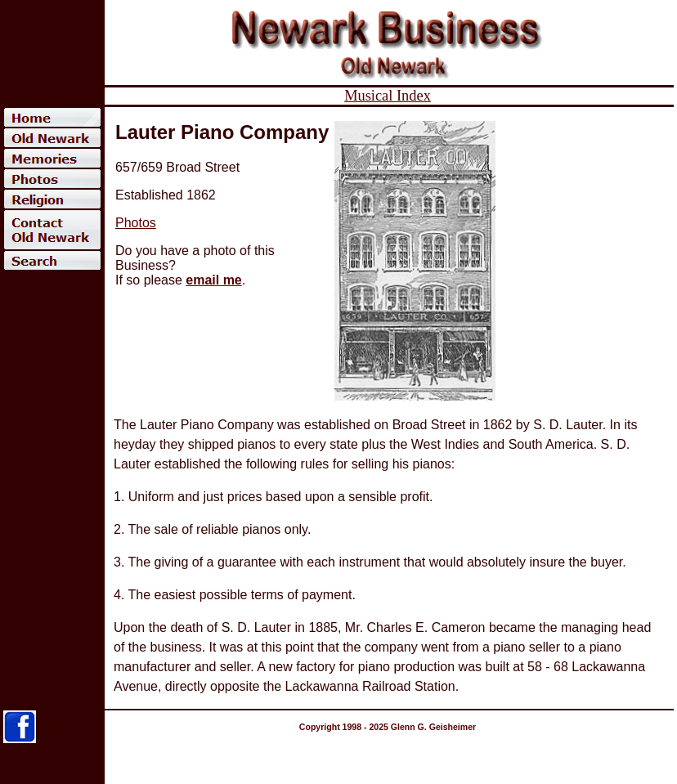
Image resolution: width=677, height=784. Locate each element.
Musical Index (388, 96)
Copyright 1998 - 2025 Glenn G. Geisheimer (388, 727)
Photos (136, 223)
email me (213, 280)
